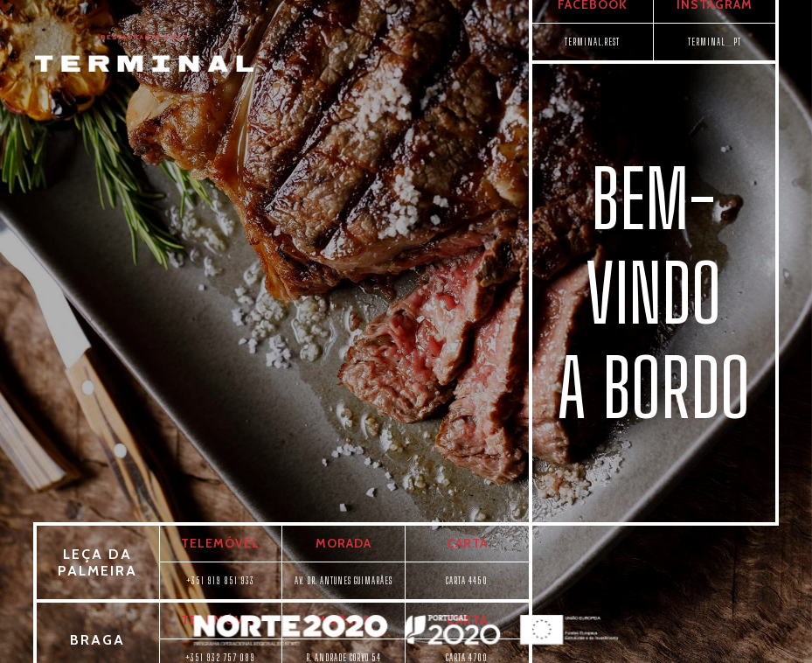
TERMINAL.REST (592, 42)
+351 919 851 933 (220, 580)
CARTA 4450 (467, 580)
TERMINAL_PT (715, 42)
